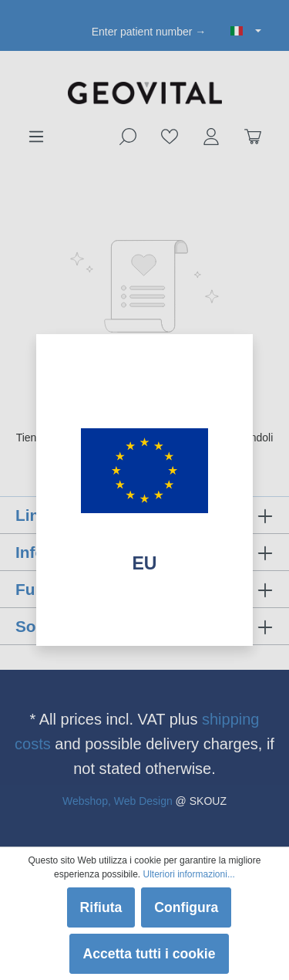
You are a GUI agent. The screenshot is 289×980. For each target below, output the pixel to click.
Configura (186, 907)
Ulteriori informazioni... (189, 874)
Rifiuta (101, 907)
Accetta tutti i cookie (149, 954)
